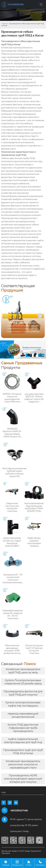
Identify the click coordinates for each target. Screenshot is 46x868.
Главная (4, 24)
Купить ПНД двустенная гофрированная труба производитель (23, 728)
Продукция (17, 863)
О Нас (29, 863)
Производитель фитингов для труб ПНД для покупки (23, 693)
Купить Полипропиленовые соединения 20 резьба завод (23, 682)
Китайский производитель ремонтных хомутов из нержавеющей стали (23, 764)
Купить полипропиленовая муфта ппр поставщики (23, 704)
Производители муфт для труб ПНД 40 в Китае (23, 752)
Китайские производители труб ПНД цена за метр (23, 671)
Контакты (40, 863)
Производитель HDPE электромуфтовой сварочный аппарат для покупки (23, 779)
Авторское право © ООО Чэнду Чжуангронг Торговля (21, 852)
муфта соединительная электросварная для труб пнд (23, 741)
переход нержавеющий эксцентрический (23, 715)
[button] (40, 316)
